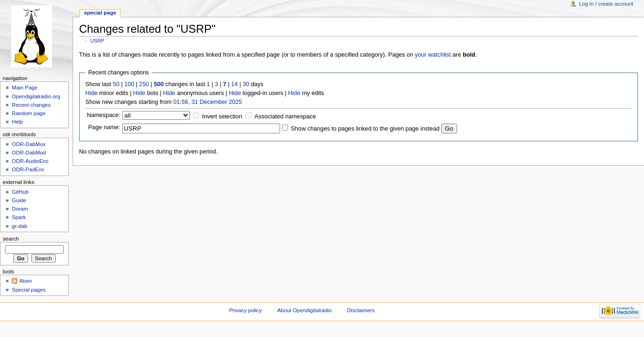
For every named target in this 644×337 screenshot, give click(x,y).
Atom (26, 281)
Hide (91, 93)
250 (144, 84)
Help (17, 122)
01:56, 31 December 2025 (208, 102)
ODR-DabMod (29, 153)
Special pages (29, 290)
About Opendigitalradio (304, 310)
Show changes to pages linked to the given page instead (365, 129)
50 (116, 84)
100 (129, 84)
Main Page (25, 88)
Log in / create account (606, 4)
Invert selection (222, 117)
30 (246, 84)
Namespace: (103, 115)
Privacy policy (245, 310)
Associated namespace (285, 117)
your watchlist (433, 55)
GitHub (20, 192)
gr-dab (19, 226)
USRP (97, 41)
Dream (20, 209)
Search (11, 239)
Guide (19, 200)
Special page (100, 13)
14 (235, 84)
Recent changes (31, 105)
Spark (19, 217)
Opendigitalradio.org (36, 96)
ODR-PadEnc (28, 169)
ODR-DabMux (29, 144)
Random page (29, 113)
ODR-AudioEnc (30, 161)
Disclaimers (361, 310)
